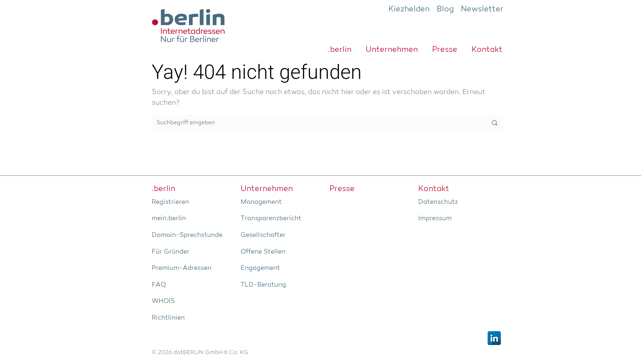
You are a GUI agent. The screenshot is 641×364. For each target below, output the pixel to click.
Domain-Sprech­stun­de (187, 235)
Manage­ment (261, 202)
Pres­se (445, 50)
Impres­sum (435, 218)
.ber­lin (340, 50)
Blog (445, 9)
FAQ (159, 285)
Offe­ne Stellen (263, 252)
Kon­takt (487, 50)
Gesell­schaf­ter (263, 235)
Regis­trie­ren (170, 202)
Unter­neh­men (392, 50)
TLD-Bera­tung (263, 285)
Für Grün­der (171, 252)
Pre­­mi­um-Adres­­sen (182, 268)
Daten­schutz (438, 202)
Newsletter (482, 9)
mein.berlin (169, 218)
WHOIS (163, 301)
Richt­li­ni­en (168, 318)
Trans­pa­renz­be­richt (271, 218)
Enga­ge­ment (260, 268)
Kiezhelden (409, 9)
